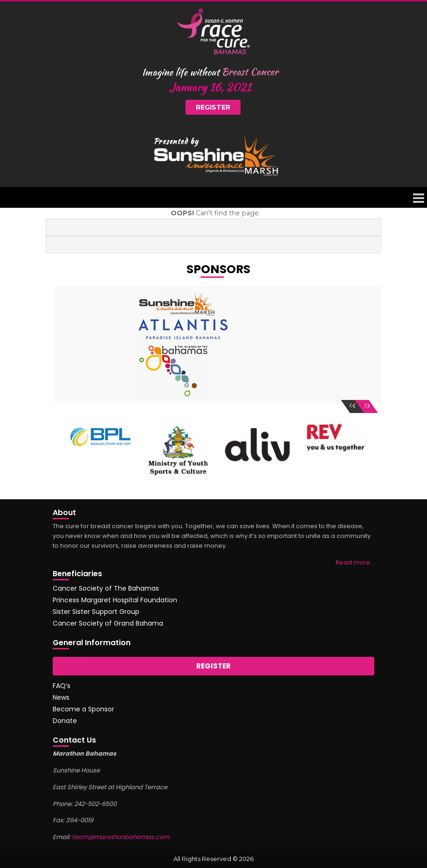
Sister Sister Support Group (96, 612)
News (61, 697)
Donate (65, 721)
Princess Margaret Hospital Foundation (115, 600)
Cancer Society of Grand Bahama (108, 623)
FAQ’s (62, 686)
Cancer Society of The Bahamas (106, 588)
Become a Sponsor (83, 709)
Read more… (355, 562)
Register (213, 107)
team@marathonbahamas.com (121, 837)
